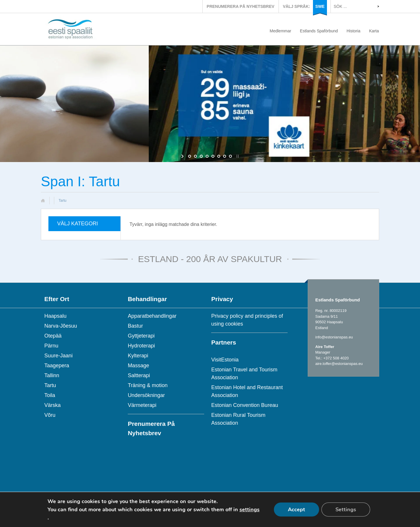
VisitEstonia (225, 360)
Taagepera (57, 366)
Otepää (53, 336)
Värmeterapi (142, 405)
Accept (296, 510)
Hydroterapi (141, 346)
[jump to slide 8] (230, 156)
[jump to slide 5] (213, 156)
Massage (138, 366)
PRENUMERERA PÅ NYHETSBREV (241, 6)
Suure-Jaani (58, 356)
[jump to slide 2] (195, 156)
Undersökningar (146, 395)
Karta (374, 31)
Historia (353, 31)
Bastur (135, 326)
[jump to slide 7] (225, 156)
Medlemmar (281, 31)
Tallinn (52, 375)
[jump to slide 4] (207, 156)
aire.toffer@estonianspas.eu (339, 364)
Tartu (50, 385)
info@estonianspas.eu (334, 337)
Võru (50, 415)
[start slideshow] (183, 156)
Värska (52, 405)
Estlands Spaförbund (319, 31)
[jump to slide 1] (190, 156)
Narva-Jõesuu (61, 326)
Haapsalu (55, 316)
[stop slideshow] (237, 156)
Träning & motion (148, 385)
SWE (320, 6)
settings (250, 510)
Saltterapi (139, 375)
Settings (346, 510)
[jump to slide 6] (219, 156)
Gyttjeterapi (141, 336)
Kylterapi (138, 356)
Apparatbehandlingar (152, 316)
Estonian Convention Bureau (245, 405)
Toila (50, 395)
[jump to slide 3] (201, 156)
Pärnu (51, 346)
